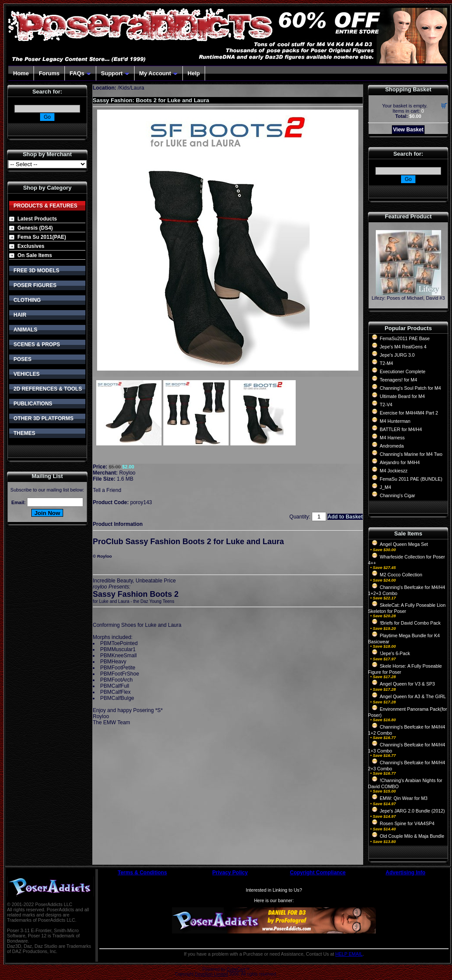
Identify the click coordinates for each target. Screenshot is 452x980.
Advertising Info (406, 873)
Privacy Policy (230, 873)
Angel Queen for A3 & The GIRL (413, 696)
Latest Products (37, 219)
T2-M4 (386, 363)
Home (21, 73)
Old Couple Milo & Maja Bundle (412, 836)
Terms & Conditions (142, 873)
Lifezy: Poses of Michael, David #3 (408, 298)
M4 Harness (392, 438)
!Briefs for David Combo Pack (410, 623)
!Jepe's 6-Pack (395, 653)
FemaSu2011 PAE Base (405, 338)
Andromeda (392, 446)
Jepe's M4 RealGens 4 (403, 347)
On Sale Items (35, 255)
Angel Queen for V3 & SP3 (407, 684)
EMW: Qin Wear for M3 (404, 798)
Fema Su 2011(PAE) (42, 237)
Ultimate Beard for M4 (402, 396)
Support (115, 73)
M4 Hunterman (395, 421)
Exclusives (31, 246)
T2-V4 (386, 405)
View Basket (408, 130)
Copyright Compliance (318, 873)
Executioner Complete (403, 371)
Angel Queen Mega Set (404, 544)
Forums (49, 73)
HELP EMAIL (349, 954)
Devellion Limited (211, 974)
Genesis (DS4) (35, 228)
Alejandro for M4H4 (400, 462)
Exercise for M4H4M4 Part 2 (409, 413)
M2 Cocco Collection (401, 575)
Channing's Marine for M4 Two (411, 454)
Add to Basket (345, 517)
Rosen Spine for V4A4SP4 (407, 823)
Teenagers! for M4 (398, 380)
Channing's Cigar (397, 495)
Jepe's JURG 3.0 (397, 355)
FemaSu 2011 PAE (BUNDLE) (411, 479)
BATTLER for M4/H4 (401, 429)
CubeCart (236, 969)
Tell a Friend (107, 490)
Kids (124, 88)
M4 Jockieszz (394, 471)
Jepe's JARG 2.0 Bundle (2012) (412, 811)
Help (194, 73)
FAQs (80, 73)
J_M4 (385, 487)
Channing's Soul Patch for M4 (410, 388)
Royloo (127, 473)
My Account (159, 73)
